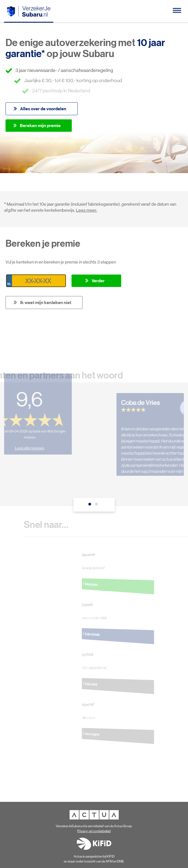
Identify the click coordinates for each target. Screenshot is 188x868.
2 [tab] (97, 506)
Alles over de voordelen (43, 109)
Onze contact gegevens (115, 734)
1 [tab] (91, 506)
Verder (98, 281)
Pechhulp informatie (115, 684)
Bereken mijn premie (40, 125)
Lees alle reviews (27, 445)
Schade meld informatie (115, 634)
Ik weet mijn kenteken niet (46, 302)
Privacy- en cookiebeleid (94, 831)
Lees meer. (87, 210)
